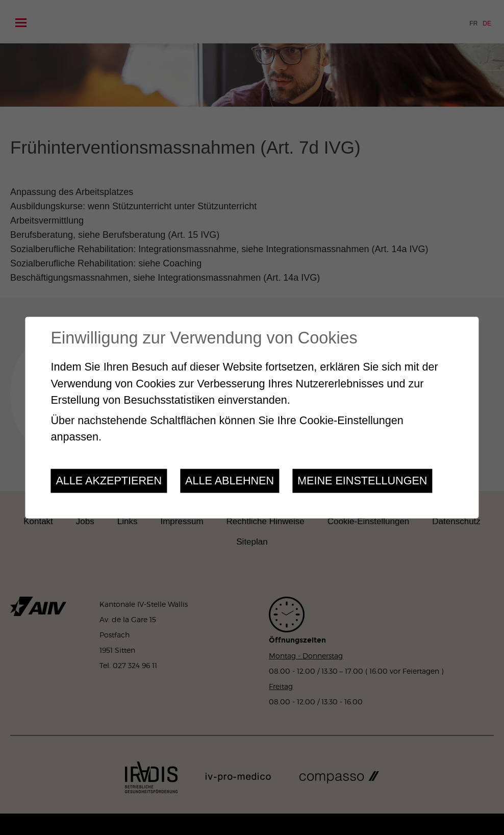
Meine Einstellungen (362, 481)
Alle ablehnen (230, 481)
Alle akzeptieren (109, 481)
